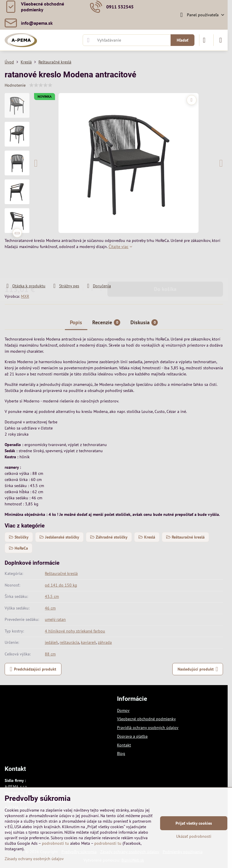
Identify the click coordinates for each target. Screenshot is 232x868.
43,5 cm (52, 596)
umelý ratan (55, 619)
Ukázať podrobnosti (194, 836)
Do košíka (165, 266)
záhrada (105, 642)
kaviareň (88, 642)
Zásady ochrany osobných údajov (34, 859)
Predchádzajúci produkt (33, 669)
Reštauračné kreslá (61, 573)
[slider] (41, 85)
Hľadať (183, 40)
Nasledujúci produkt (198, 669)
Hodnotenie (15, 85)
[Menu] (221, 40)
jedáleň (51, 642)
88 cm (50, 654)
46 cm (50, 608)
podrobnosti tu (55, 843)
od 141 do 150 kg (61, 585)
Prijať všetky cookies (194, 823)
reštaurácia (69, 642)
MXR (25, 296)
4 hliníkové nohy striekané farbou (75, 631)
